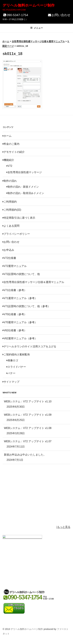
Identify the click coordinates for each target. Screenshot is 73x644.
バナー (11, 373)
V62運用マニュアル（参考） (20, 338)
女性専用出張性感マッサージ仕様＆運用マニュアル (33, 282)
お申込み (8, 250)
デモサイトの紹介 (14, 152)
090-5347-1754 (15, 15)
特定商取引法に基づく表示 (19, 218)
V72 (9, 166)
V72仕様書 (9, 258)
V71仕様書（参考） (15, 290)
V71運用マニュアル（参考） (20, 298)
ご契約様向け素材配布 (16, 355)
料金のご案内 (11, 144)
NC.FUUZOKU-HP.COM (14, 10)
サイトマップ (11, 382)
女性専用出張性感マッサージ (24, 172)
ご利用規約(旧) (12, 210)
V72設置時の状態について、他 (21, 274)
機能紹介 (8, 160)
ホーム (7, 136)
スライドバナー (16, 367)
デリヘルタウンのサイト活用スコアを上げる (29, 346)
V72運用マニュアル (15, 266)
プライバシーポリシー (16, 234)
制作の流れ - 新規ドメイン (23, 187)
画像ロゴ (12, 360)
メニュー (37, 28)
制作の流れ (10, 181)
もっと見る (63, 527)
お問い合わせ (59, 15)
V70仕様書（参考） (15, 314)
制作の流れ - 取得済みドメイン (25, 193)
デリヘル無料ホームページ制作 (29, 5)
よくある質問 (11, 226)
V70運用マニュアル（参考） (20, 322)
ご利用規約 (10, 202)
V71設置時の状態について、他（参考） (26, 306)
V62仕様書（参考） (15, 330)
